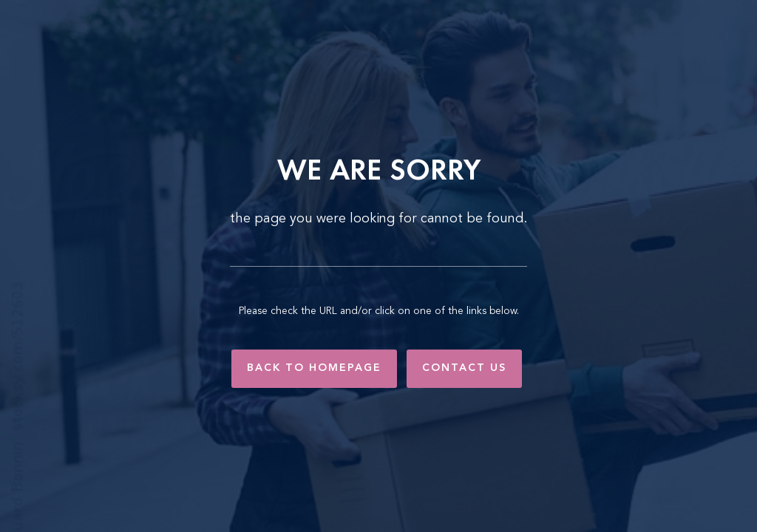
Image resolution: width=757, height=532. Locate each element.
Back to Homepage (314, 368)
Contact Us (464, 368)
